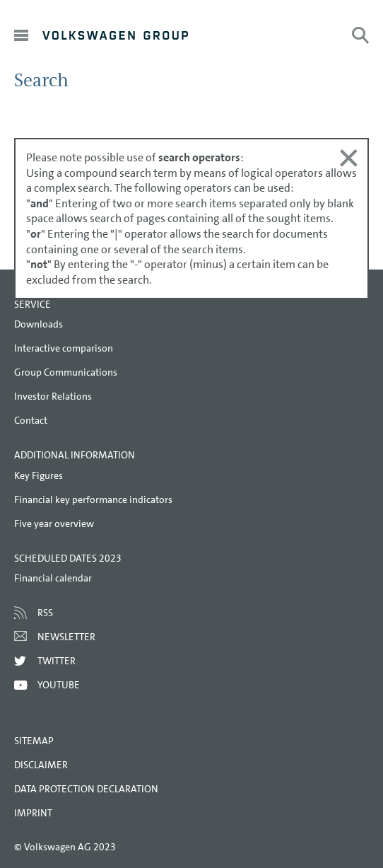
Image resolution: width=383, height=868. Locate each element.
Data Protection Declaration (86, 789)
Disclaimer (41, 765)
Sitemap (34, 741)
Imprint (33, 813)
